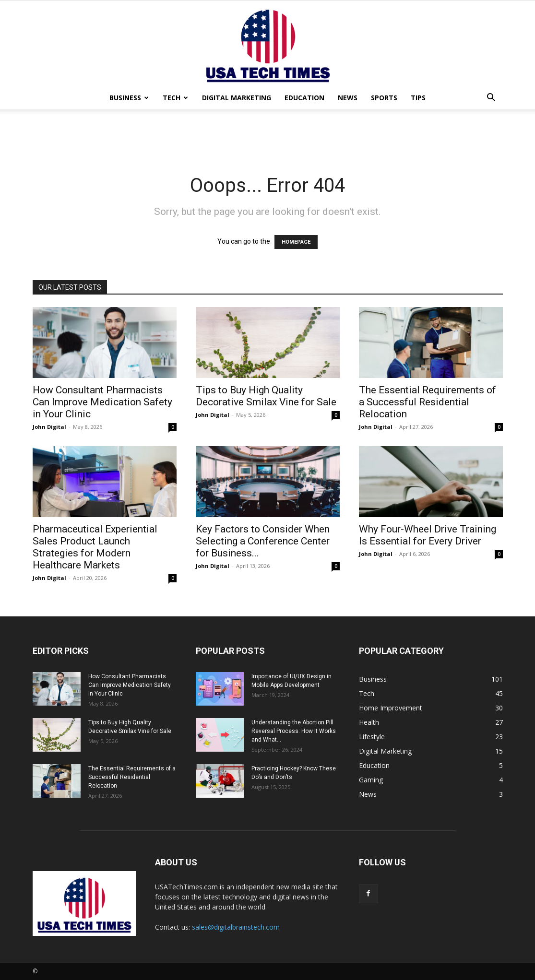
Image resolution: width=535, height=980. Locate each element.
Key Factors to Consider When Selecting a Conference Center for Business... (263, 541)
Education (304, 98)
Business (129, 98)
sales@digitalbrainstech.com (236, 927)
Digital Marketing (237, 98)
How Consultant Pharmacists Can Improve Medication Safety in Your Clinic (102, 402)
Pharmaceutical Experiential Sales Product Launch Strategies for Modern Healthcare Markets (95, 547)
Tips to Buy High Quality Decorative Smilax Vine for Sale (266, 396)
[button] (491, 99)
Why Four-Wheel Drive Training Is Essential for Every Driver (428, 535)
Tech (175, 98)
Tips (418, 98)
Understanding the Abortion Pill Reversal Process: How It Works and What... (294, 731)
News (348, 98)
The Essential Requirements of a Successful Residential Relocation (428, 402)
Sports (384, 98)
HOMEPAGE (296, 242)
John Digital (49, 427)
